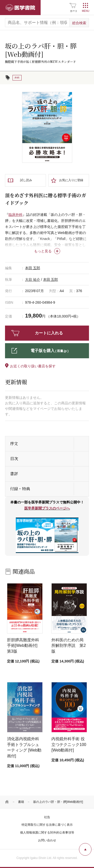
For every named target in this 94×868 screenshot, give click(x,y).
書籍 (21, 802)
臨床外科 (16, 215)
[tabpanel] (47, 127)
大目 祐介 (33, 280)
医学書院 (20, 8)
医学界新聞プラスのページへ (47, 508)
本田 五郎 (33, 268)
